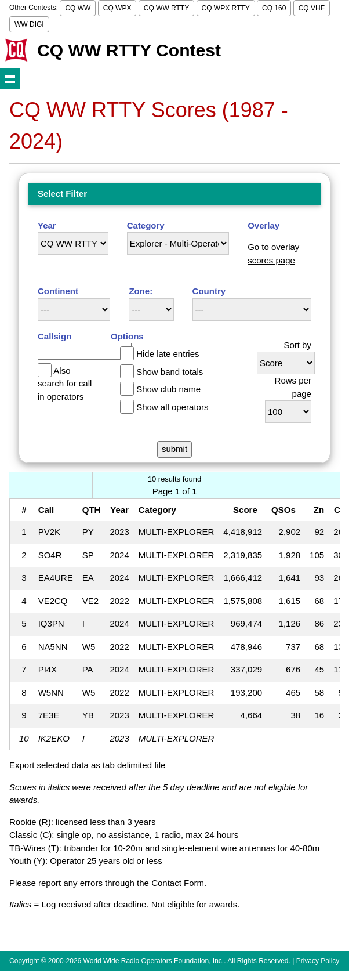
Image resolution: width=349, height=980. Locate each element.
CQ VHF (312, 8)
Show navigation (10, 78)
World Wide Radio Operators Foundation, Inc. (154, 961)
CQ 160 (274, 8)
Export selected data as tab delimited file (87, 765)
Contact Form (178, 883)
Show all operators (172, 407)
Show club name (168, 389)
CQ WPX (117, 8)
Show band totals (170, 372)
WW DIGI (29, 24)
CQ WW (78, 8)
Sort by (297, 345)
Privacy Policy (318, 961)
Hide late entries (168, 354)
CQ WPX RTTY (226, 8)
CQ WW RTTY (166, 8)
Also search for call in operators (65, 384)
